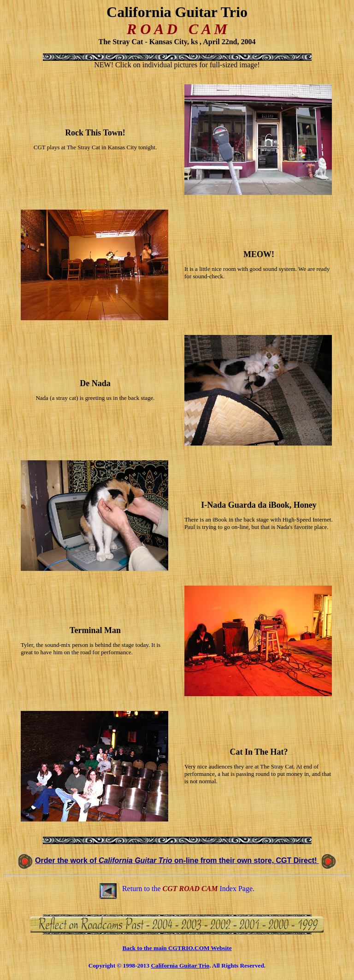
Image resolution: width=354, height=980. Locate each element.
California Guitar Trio (180, 965)
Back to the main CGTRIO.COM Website (177, 948)
